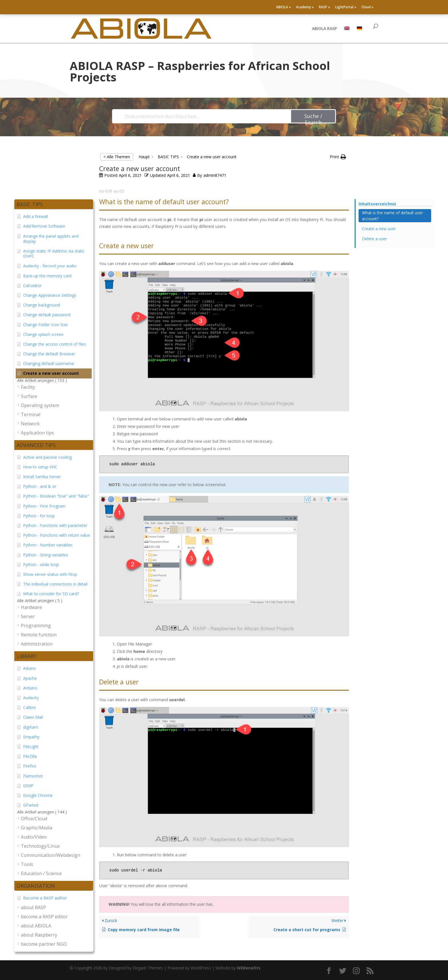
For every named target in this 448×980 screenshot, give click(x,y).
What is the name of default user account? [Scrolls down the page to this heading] (392, 216)
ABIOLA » (283, 7)
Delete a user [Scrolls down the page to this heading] (374, 239)
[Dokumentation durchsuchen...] (202, 116)
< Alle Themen (117, 157)
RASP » (324, 7)
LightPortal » (346, 7)
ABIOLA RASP (324, 29)
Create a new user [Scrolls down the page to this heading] (379, 229)
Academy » (305, 7)
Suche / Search (313, 118)
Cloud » (367, 7)
